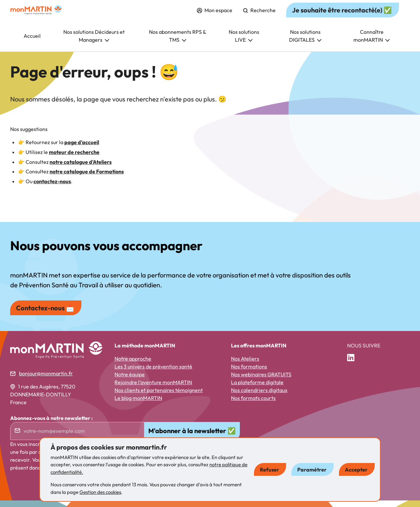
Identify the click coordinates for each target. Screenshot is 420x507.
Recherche (259, 17)
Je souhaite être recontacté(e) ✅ (342, 17)
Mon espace (215, 17)
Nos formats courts (253, 405)
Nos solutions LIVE (244, 42)
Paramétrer (312, 470)
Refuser (269, 470)
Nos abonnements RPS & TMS (178, 42)
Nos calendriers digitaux (259, 397)
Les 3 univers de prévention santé (153, 373)
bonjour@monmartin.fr (46, 380)
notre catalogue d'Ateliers (81, 168)
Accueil (32, 42)
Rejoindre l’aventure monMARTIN (153, 389)
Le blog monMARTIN (138, 405)
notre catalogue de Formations (87, 178)
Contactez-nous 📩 (45, 314)
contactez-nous (52, 188)
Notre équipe (130, 381)
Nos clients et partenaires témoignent (159, 397)
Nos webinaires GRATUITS (261, 381)
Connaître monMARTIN (372, 42)
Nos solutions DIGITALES (305, 42)
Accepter (356, 470)
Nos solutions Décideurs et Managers (94, 42)
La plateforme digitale (257, 389)
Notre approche (133, 365)
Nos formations (249, 373)
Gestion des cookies (100, 492)
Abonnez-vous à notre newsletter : (52, 425)
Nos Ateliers (245, 365)
